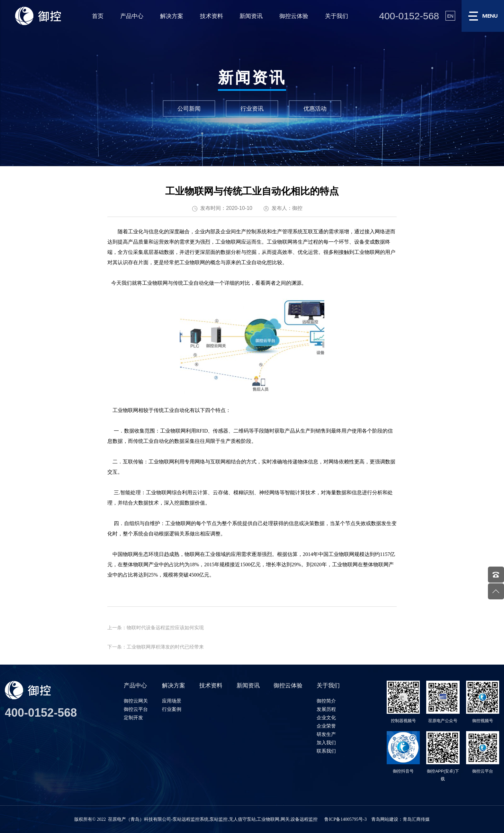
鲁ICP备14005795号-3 (345, 819)
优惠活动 (315, 109)
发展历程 (326, 709)
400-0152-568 (409, 16)
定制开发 (133, 717)
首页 (98, 16)
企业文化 (326, 717)
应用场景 (172, 701)
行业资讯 (252, 109)
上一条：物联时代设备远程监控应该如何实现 (156, 627)
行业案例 (172, 709)
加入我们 (326, 743)
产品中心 (132, 16)
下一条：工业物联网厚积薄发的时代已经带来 (156, 647)
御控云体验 (294, 16)
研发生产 (326, 734)
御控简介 (326, 701)
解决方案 (172, 16)
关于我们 (337, 16)
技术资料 (212, 16)
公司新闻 (189, 109)
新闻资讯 (251, 16)
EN (450, 16)
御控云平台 (136, 709)
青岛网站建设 (385, 819)
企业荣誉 (326, 726)
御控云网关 (136, 701)
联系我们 (326, 751)
